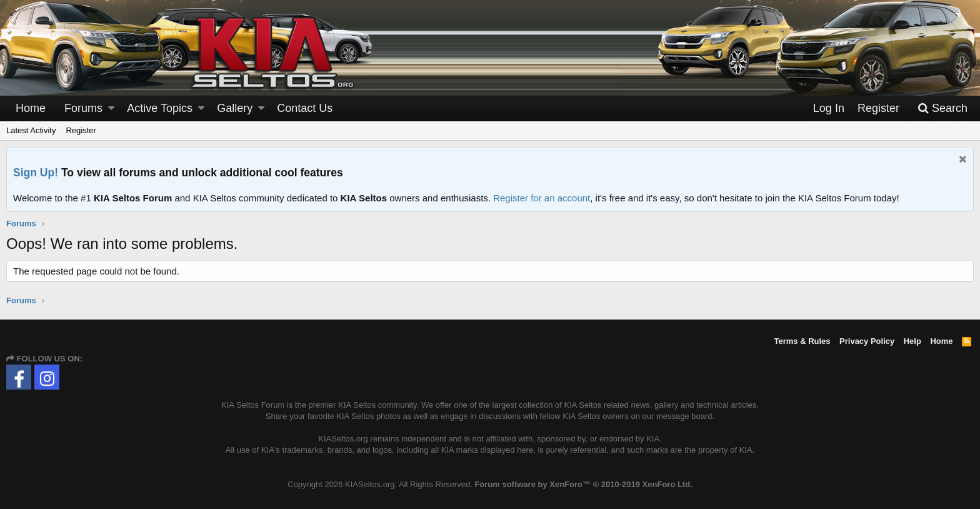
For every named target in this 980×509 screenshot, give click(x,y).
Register (81, 130)
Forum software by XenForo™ (583, 484)
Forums (83, 108)
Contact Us (305, 108)
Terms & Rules (802, 341)
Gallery (235, 108)
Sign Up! (36, 173)
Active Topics (160, 108)
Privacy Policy (867, 341)
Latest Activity (31, 130)
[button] (111, 108)
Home (31, 108)
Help (912, 341)
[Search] (942, 108)
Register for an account (542, 198)
